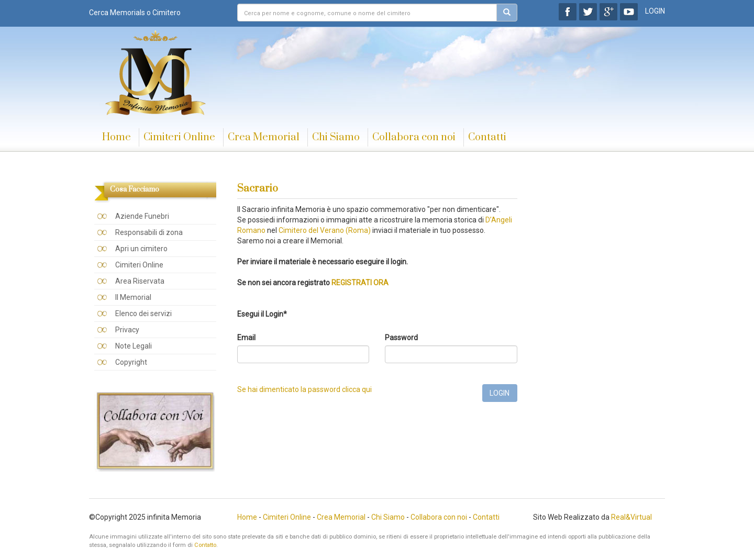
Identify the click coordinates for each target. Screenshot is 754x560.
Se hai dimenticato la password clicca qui (304, 389)
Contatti (487, 137)
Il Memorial (133, 297)
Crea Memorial (264, 137)
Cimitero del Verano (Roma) (325, 230)
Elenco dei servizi (143, 313)
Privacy (127, 330)
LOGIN (655, 11)
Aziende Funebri (142, 216)
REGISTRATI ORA (360, 283)
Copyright (131, 362)
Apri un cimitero (141, 249)
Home (117, 137)
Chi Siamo (336, 137)
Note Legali (134, 346)
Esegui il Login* (262, 314)
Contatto (205, 545)
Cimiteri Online (179, 137)
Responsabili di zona (149, 232)
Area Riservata (140, 281)
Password (401, 338)
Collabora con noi (414, 137)
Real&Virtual (631, 517)
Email (246, 338)
